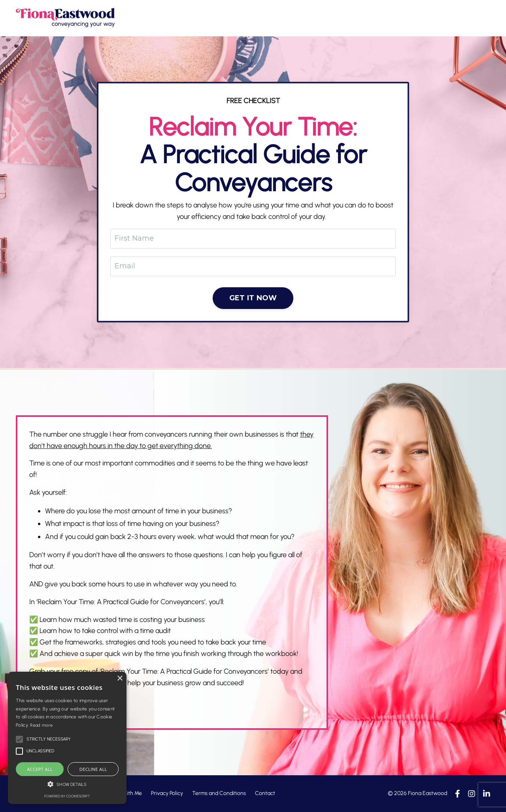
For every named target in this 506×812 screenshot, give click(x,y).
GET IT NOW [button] (253, 298)
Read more (41, 725)
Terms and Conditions (219, 793)
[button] (67, 784)
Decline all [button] (93, 769)
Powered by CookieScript (67, 796)
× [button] (120, 679)
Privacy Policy (167, 793)
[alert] (67, 738)
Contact (265, 793)
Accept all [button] (40, 769)
